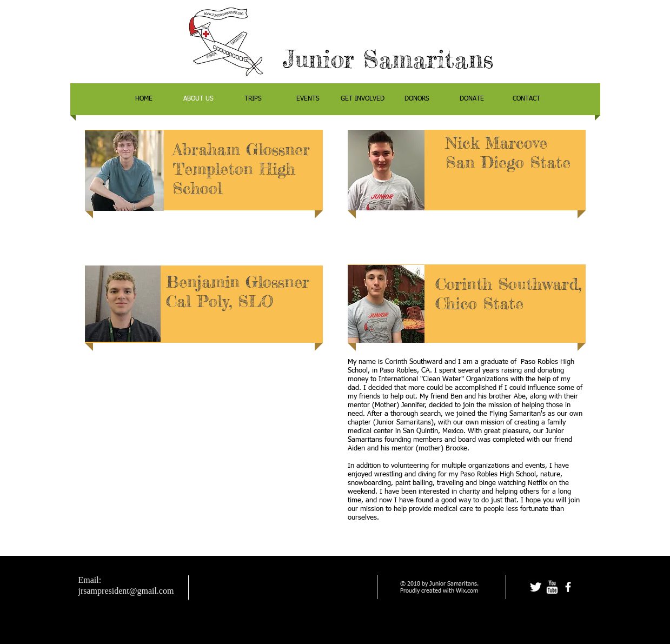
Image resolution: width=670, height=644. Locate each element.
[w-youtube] (552, 587)
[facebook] (568, 587)
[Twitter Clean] (536, 587)
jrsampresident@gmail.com (126, 591)
